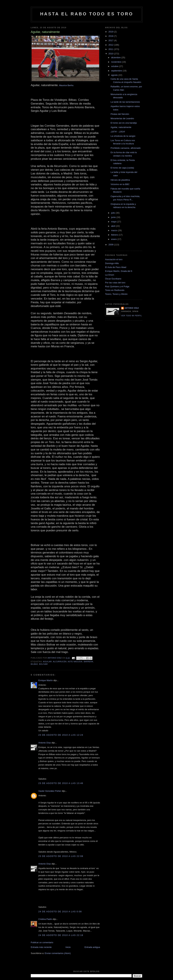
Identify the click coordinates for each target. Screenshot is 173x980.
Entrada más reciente (41, 947)
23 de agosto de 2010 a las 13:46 (61, 783)
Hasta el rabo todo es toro (87, 14)
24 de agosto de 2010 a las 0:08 (60, 912)
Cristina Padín (45, 919)
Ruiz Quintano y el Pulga (117, 286)
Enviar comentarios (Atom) (58, 953)
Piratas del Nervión (120, 114)
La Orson (110, 275)
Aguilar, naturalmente (121, 127)
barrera (89, 662)
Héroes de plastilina (120, 180)
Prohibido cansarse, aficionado (126, 148)
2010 (111, 54)
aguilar (47, 662)
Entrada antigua (92, 947)
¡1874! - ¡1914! (118, 132)
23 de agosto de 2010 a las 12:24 (61, 735)
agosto (115, 75)
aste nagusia (75, 662)
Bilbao (34, 664)
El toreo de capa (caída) (122, 168)
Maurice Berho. (67, 85)
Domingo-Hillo (112, 263)
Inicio (68, 947)
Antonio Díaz (45, 743)
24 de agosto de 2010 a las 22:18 (61, 935)
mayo (114, 222)
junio (114, 217)
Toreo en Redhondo (115, 290)
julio (113, 213)
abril (114, 226)
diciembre (116, 57)
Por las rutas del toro (115, 283)
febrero (115, 235)
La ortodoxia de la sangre (123, 136)
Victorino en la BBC (120, 184)
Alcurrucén (60, 662)
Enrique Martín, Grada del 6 (119, 271)
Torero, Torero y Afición (116, 294)
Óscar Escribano (113, 279)
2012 (111, 45)
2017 (111, 40)
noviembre (117, 62)
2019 (111, 32)
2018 (111, 36)
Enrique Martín (46, 680)
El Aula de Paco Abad (116, 267)
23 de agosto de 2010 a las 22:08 (61, 856)
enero (114, 239)
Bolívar (43, 664)
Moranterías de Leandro (122, 118)
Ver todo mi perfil (132, 316)
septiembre (117, 71)
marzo (115, 230)
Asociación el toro (114, 259)
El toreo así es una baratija (124, 123)
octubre (115, 66)
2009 (111, 245)
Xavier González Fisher (50, 791)
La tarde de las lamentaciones (125, 102)
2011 (111, 49)
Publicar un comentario (42, 942)
